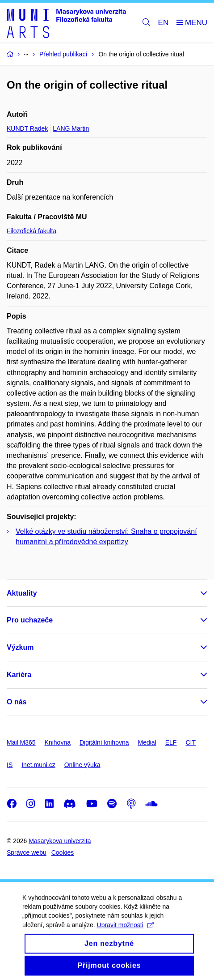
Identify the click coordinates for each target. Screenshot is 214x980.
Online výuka (82, 765)
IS (10, 765)
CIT (191, 742)
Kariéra (19, 675)
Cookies (63, 852)
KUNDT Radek (27, 128)
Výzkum (20, 647)
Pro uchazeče (30, 620)
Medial (147, 742)
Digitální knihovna (104, 742)
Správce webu (27, 852)
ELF (171, 742)
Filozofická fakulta (31, 231)
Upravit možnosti (125, 931)
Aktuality (22, 593)
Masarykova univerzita (60, 841)
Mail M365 (21, 742)
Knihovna (58, 742)
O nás (17, 702)
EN (164, 23)
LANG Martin (71, 128)
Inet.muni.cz (38, 765)
